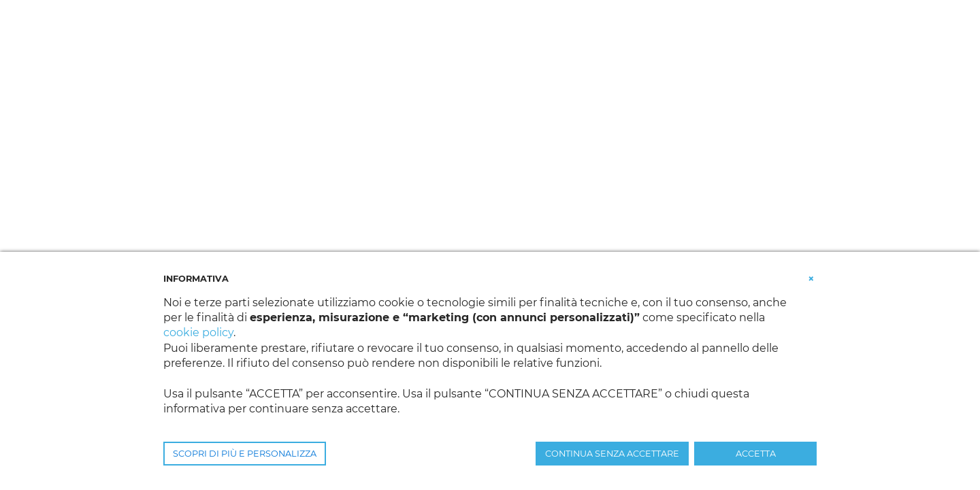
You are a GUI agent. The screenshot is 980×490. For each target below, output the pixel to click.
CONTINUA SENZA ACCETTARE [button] (612, 454)
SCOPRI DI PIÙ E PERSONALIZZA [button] (245, 454)
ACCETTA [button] (756, 454)
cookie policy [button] (198, 332)
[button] (811, 278)
